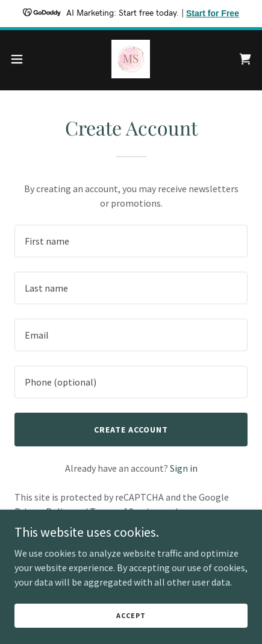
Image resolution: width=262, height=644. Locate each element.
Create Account (131, 430)
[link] (131, 59)
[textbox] (131, 241)
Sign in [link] (184, 468)
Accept (131, 615)
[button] (24, 59)
